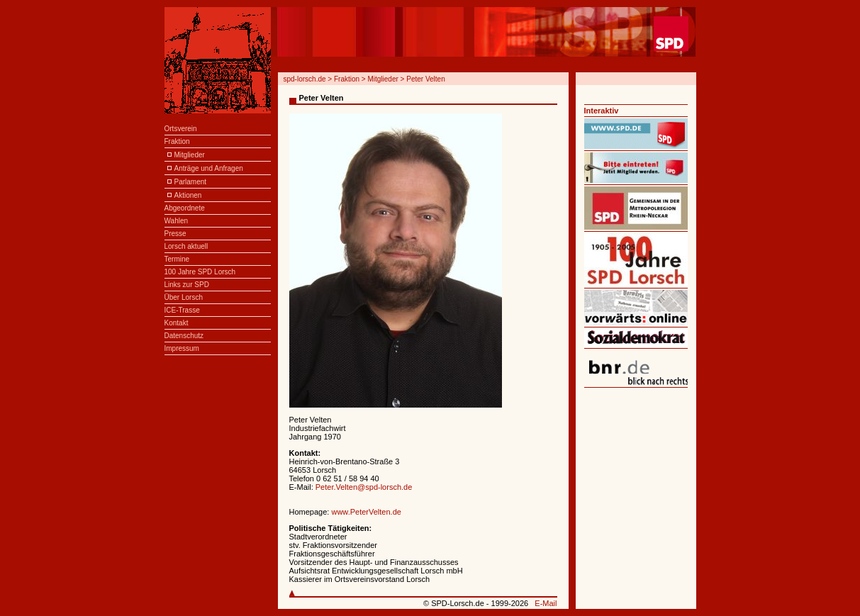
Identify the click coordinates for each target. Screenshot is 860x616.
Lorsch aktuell (186, 246)
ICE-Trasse (182, 310)
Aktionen (188, 195)
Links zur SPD (187, 285)
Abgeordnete (185, 208)
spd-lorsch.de (305, 79)
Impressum (182, 348)
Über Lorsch (184, 297)
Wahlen (177, 221)
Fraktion (177, 141)
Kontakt (177, 323)
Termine (177, 259)
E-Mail (546, 603)
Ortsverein (181, 129)
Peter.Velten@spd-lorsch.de (364, 487)
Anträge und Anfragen (209, 168)
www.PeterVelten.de (366, 512)
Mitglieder (190, 155)
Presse (175, 234)
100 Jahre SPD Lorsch (200, 272)
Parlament (191, 182)
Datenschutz (184, 336)
